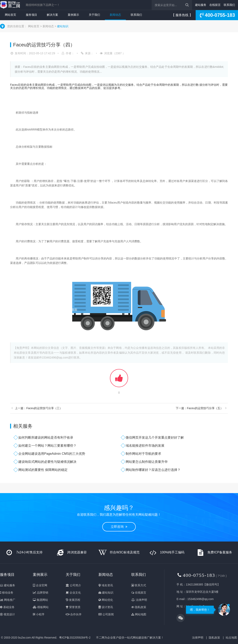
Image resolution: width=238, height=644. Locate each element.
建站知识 (63, 26)
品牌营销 (41, 593)
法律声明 (139, 600)
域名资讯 (106, 585)
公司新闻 (106, 614)
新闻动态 (115, 15)
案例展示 (73, 15)
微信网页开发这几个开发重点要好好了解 (155, 438)
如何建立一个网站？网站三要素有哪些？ (47, 446)
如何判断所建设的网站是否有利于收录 (46, 438)
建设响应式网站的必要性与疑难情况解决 (47, 462)
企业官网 (40, 585)
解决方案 (52, 15)
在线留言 (215, 5)
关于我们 (94, 15)
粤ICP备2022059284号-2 (75, 638)
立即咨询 (119, 527)
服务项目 (31, 15)
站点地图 (231, 638)
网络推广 (8, 600)
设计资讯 (106, 607)
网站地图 (139, 614)
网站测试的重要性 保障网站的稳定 (43, 470)
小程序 (39, 614)
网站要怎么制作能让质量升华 (147, 462)
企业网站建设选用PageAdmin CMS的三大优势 (52, 454)
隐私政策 (139, 607)
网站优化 (106, 600)
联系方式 (139, 585)
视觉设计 (7, 614)
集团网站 (40, 600)
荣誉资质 (73, 607)
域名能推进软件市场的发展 (145, 446)
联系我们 (229, 5)
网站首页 (10, 15)
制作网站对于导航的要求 (143, 454)
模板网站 (41, 607)
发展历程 (73, 600)
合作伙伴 (74, 614)
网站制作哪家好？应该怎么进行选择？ (153, 470)
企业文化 (73, 593)
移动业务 (7, 593)
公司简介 (73, 585)
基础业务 (7, 607)
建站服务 (201, 5)
